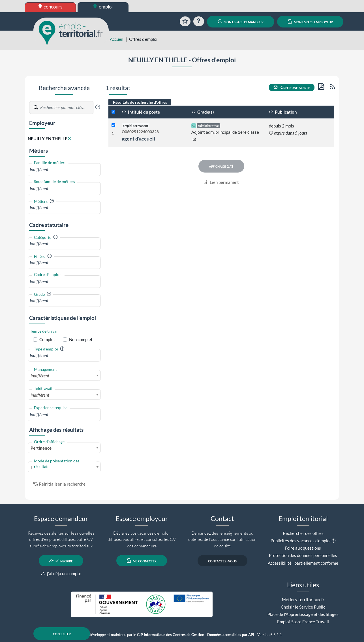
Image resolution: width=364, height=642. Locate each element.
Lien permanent (221, 182)
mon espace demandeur (241, 22)
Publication (283, 112)
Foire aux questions (303, 548)
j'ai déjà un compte (61, 573)
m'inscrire (61, 561)
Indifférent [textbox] (40, 376)
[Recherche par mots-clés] (67, 108)
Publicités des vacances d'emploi (301, 541)
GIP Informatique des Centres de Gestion (171, 635)
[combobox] (64, 170)
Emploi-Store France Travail (303, 622)
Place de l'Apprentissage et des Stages (303, 614)
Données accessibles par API (231, 635)
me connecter (142, 561)
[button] (98, 107)
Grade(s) (203, 112)
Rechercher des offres (303, 533)
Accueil (117, 39)
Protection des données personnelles (303, 555)
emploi (103, 7)
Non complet (81, 339)
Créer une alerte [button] (292, 87)
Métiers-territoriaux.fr (303, 600)
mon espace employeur (310, 22)
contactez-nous (222, 561)
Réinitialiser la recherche (59, 484)
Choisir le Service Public (303, 607)
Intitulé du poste (141, 112)
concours (51, 7)
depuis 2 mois (281, 126)
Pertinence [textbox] (41, 448)
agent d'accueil (138, 139)
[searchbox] (64, 170)
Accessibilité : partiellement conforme (303, 563)
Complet (47, 339)
